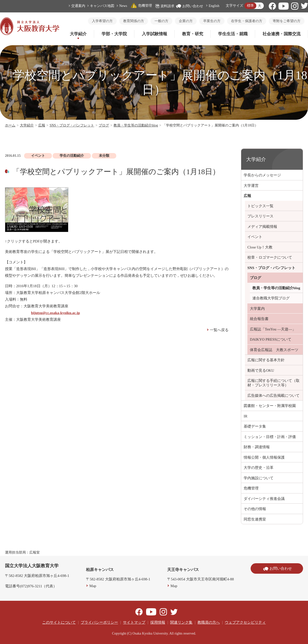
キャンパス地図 (102, 6)
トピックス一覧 (260, 206)
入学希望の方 (102, 21)
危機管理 (141, 6)
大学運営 (251, 186)
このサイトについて (59, 622)
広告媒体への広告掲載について (273, 396)
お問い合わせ (190, 6)
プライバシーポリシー (99, 622)
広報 (42, 125)
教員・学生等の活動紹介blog (136, 125)
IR (246, 416)
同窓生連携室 (255, 519)
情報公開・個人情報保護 (264, 457)
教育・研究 (193, 34)
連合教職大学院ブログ (271, 298)
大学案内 (257, 309)
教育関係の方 (134, 21)
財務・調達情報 (257, 447)
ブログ (104, 125)
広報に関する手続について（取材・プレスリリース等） (273, 383)
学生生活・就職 (233, 34)
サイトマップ (134, 622)
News (123, 6)
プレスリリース (260, 216)
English (214, 6)
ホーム (10, 125)
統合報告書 (259, 319)
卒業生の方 (212, 21)
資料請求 (165, 6)
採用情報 (158, 622)
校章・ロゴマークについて (270, 257)
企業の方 (186, 21)
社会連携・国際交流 (282, 34)
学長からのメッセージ (262, 175)
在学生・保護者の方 (247, 21)
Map (93, 586)
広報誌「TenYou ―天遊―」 (273, 329)
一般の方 (161, 21)
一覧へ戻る (219, 330)
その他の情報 (255, 509)
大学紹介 (78, 34)
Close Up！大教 (260, 247)
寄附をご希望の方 (287, 21)
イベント (255, 237)
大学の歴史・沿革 (259, 468)
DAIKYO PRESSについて (271, 339)
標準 (250, 6)
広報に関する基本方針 (266, 360)
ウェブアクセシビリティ (245, 622)
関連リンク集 (181, 622)
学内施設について (259, 478)
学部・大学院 (114, 34)
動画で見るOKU (261, 370)
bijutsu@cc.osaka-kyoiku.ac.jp (56, 313)
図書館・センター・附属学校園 (270, 406)
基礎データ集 (255, 426)
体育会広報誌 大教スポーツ (274, 350)
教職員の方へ (209, 622)
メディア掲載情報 (262, 227)
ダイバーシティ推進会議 (264, 499)
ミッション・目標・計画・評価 (270, 437)
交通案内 (78, 6)
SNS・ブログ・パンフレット (72, 125)
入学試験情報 (154, 34)
